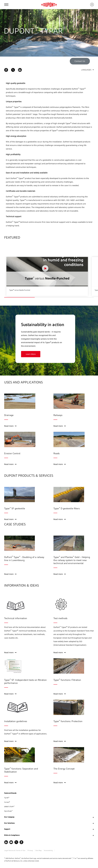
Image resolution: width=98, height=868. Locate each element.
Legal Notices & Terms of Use (15, 850)
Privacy (30, 850)
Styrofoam (8, 811)
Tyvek (7, 798)
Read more (10, 426)
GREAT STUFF (9, 807)
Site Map (39, 850)
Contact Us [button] (80, 61)
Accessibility (49, 850)
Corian (7, 802)
